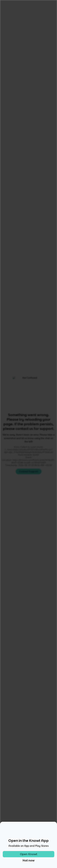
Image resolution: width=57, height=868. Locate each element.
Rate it (31, 31)
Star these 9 (45, 346)
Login (32, 4)
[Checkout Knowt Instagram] (20, 825)
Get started (46, 4)
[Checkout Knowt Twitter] (37, 825)
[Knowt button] (49, 42)
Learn (27, 244)
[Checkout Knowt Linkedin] (46, 825)
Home (5, 13)
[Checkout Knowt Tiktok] (11, 825)
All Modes (11, 244)
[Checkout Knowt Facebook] (29, 825)
